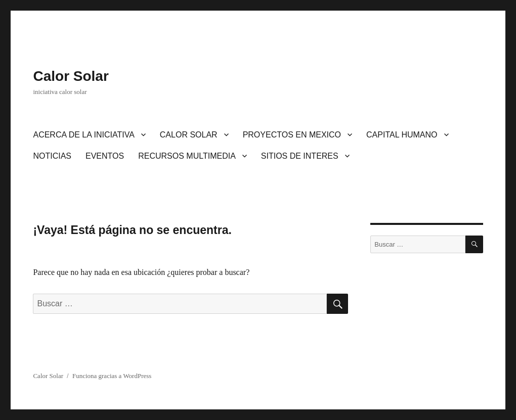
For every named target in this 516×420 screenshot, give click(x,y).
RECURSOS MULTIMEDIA (187, 156)
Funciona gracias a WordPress (112, 376)
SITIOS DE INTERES (300, 156)
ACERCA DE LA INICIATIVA (83, 135)
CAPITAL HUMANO (402, 135)
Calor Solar (71, 76)
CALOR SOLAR (189, 135)
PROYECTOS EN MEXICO (292, 135)
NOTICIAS (52, 156)
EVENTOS (105, 156)
